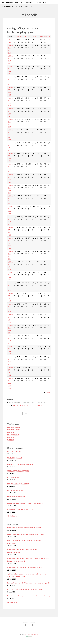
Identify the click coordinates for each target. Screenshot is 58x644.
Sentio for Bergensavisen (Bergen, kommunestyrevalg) (25, 567)
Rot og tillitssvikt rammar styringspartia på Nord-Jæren (25, 503)
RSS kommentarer (13, 435)
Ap (14, 36)
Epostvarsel (11, 437)
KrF (33, 36)
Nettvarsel (11, 440)
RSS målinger (12, 432)
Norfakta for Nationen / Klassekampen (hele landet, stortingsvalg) (29, 596)
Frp (22, 36)
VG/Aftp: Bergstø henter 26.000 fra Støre (21, 509)
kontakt (41, 405)
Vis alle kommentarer (14, 516)
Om (31, 6)
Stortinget (9, 2)
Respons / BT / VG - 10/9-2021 (10, 135)
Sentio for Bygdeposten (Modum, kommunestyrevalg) (25, 528)
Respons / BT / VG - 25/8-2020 (10, 243)
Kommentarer (41, 2)
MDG (42, 36)
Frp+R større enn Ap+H (15, 458)
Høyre (19, 36)
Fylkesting (19, 2)
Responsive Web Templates (32, 634)
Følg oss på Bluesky (14, 427)
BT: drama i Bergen (13, 477)
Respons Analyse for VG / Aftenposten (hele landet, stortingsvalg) (29, 583)
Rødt (45, 36)
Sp (29, 36)
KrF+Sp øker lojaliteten (15, 490)
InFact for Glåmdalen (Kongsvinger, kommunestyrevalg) (25, 589)
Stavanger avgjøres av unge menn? (18, 471)
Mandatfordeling (8, 6)
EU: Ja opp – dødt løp (14, 451)
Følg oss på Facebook (14, 430)
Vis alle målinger (13, 602)
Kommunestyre (30, 2)
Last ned (48, 393)
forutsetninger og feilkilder (22, 405)
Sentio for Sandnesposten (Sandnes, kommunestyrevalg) (25, 534)
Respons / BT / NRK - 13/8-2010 (10, 383)
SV (26, 36)
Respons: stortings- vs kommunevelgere (20, 464)
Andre (49, 36)
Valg (26, 6)
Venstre (37, 36)
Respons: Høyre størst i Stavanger (18, 484)
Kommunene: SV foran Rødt (16, 496)
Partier (20, 6)
